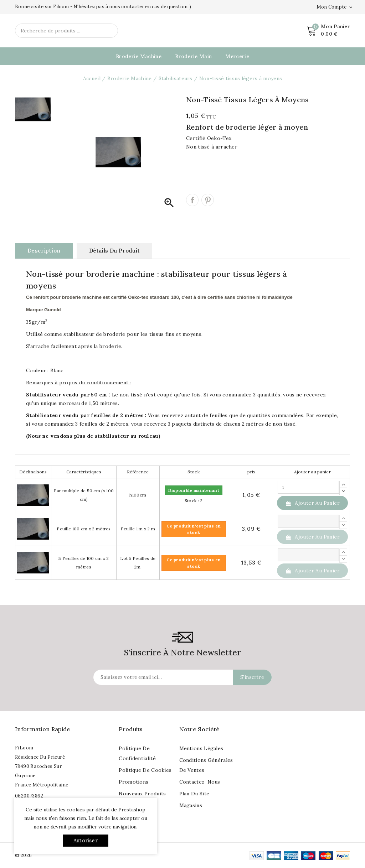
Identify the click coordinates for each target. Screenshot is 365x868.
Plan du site (194, 794)
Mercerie (237, 56)
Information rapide (43, 729)
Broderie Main (193, 56)
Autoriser (86, 840)
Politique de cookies (145, 770)
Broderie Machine (139, 56)
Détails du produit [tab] (114, 251)
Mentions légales (201, 748)
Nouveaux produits (142, 794)
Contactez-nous (200, 782)
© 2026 (23, 855)
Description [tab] (44, 251)
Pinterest (208, 200)
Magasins (191, 805)
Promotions (133, 782)
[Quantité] (308, 487)
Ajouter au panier (312, 503)
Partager (192, 200)
